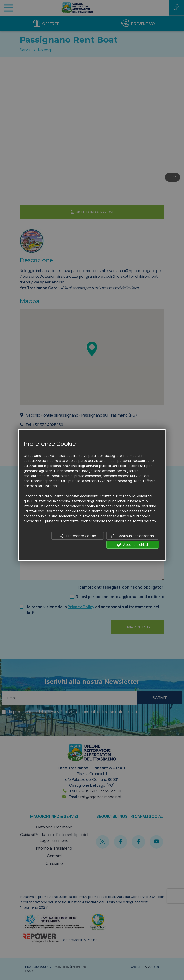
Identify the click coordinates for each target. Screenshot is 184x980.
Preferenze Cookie (78, 536)
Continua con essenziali (133, 536)
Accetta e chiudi (133, 545)
